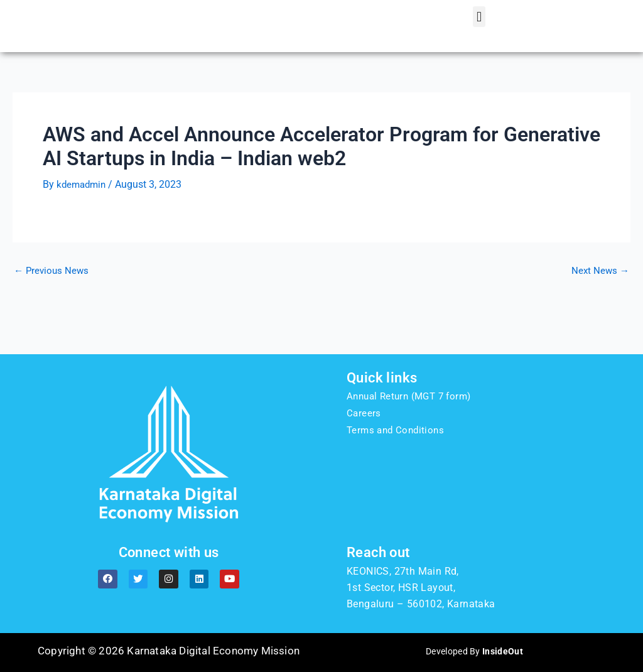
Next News (599, 306)
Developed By (474, 651)
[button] (479, 35)
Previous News (53, 306)
